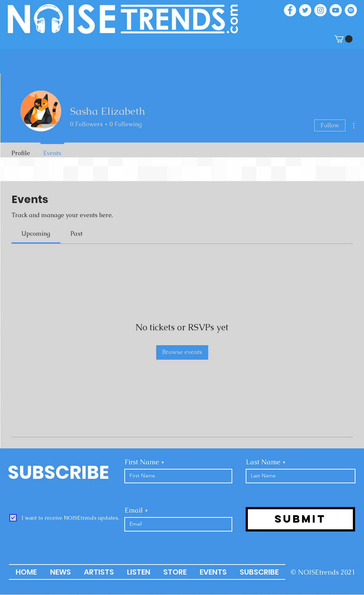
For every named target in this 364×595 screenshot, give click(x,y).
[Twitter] (305, 10)
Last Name (263, 462)
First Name (142, 462)
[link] (36, 234)
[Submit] (300, 519)
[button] (343, 39)
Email (134, 510)
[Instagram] (320, 10)
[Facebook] (290, 10)
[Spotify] (351, 10)
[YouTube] (336, 10)
